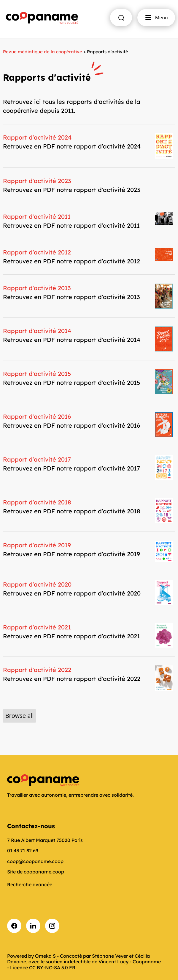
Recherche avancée (30, 884)
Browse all (20, 716)
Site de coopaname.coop (36, 872)
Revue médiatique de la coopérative (43, 52)
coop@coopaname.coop (35, 861)
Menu (156, 18)
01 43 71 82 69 (23, 851)
